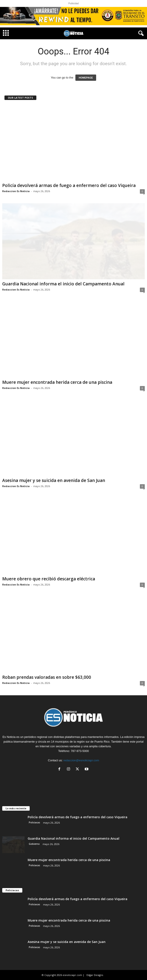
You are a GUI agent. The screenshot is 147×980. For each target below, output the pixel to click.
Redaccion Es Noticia (16, 191)
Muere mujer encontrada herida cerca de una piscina (57, 382)
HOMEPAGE (86, 78)
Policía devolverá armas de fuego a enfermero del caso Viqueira (69, 185)
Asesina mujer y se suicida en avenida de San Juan (54, 480)
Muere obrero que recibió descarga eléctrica (49, 579)
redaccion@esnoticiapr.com (81, 760)
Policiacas (34, 822)
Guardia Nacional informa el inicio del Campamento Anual (63, 284)
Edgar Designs (95, 975)
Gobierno (34, 844)
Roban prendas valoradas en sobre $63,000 (47, 677)
